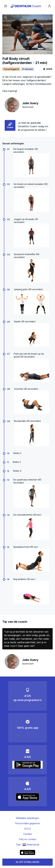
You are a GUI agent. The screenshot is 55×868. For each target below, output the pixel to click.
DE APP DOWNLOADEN (28, 862)
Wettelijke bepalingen (27, 818)
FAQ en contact (28, 839)
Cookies (28, 834)
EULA (28, 829)
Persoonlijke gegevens (28, 823)
